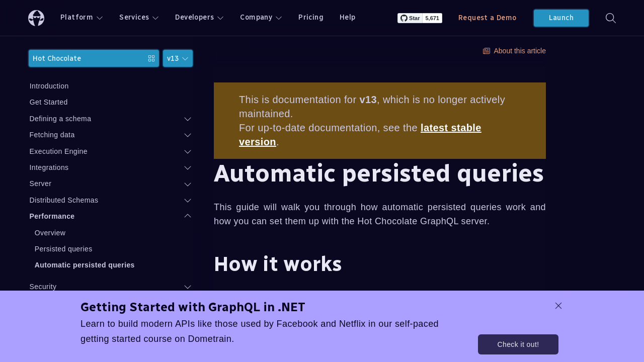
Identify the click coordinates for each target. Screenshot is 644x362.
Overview (101, 233)
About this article (515, 51)
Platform (82, 17)
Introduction (100, 86)
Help (348, 17)
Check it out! (518, 344)
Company (261, 17)
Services (139, 17)
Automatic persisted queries (135, 265)
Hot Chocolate (119, 59)
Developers (199, 17)
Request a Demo (488, 18)
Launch (561, 18)
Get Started (99, 102)
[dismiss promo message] (558, 306)
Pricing (311, 17)
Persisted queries (114, 249)
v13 (178, 59)
